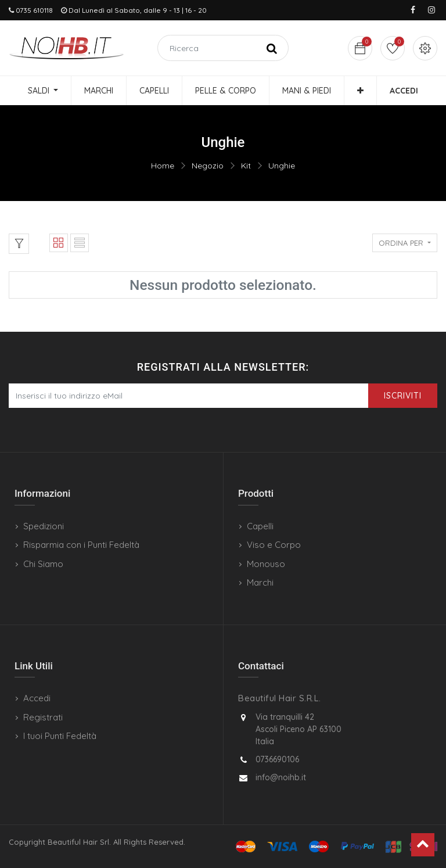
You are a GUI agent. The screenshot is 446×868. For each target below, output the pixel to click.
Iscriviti (403, 396)
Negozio (208, 166)
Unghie (282, 166)
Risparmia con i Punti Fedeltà (81, 545)
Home (163, 166)
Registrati (43, 717)
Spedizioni (44, 526)
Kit (246, 166)
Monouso (266, 564)
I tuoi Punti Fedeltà (60, 736)
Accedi (37, 698)
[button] (360, 91)
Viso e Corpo (274, 545)
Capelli (260, 526)
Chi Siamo (43, 564)
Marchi (260, 582)
